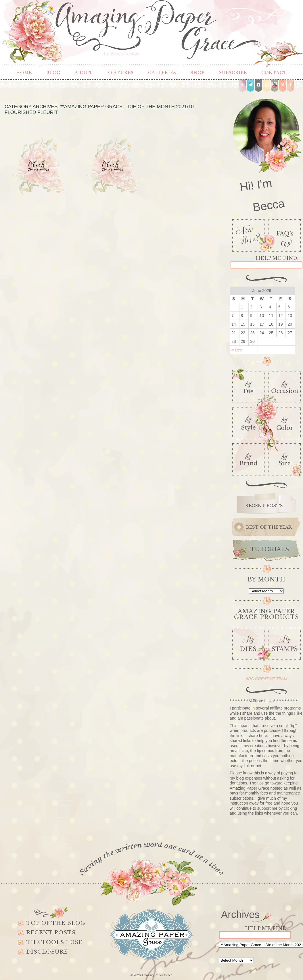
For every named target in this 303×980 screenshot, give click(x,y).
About (84, 73)
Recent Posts (51, 933)
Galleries (162, 73)
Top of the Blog (56, 923)
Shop (198, 73)
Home (24, 73)
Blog (53, 73)
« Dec (237, 350)
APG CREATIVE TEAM (266, 679)
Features (120, 73)
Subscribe (233, 73)
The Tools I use (54, 942)
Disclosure (47, 952)
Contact (274, 73)
